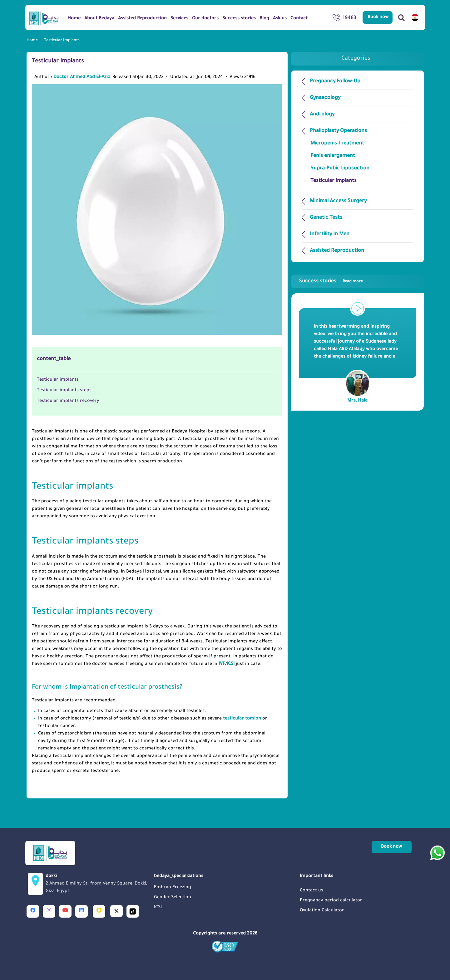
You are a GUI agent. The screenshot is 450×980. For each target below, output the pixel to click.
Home (32, 41)
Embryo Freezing (173, 888)
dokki (98, 885)
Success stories (331, 281)
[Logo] (44, 18)
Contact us (312, 891)
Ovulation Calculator (322, 911)
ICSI (231, 664)
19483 (344, 19)
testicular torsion (242, 719)
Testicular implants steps (64, 391)
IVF (222, 664)
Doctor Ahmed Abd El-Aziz (82, 77)
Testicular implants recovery (68, 401)
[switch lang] (415, 17)
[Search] (401, 17)
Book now (378, 17)
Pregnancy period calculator (331, 901)
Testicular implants (58, 380)
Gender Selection (173, 898)
